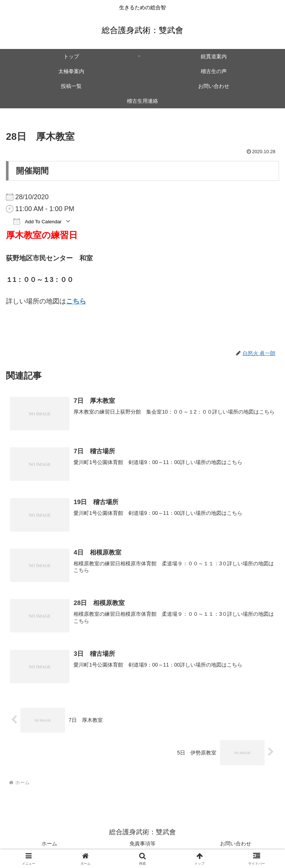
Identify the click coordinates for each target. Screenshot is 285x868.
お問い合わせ (236, 844)
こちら (76, 301)
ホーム (49, 844)
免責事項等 (142, 844)
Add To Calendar (37, 221)
